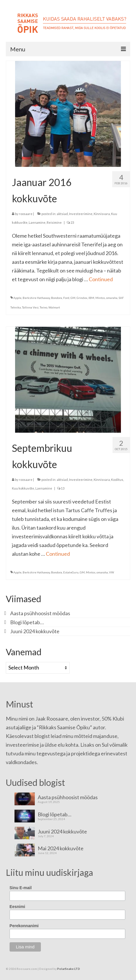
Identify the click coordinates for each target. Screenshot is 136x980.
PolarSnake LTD (69, 969)
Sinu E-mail (21, 888)
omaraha (112, 298)
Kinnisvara (102, 214)
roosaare (26, 214)
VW (111, 572)
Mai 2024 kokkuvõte (61, 848)
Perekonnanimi (24, 926)
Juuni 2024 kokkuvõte (35, 631)
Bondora (57, 298)
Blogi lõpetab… (27, 622)
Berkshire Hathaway (36, 298)
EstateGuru (71, 572)
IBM (91, 298)
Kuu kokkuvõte (23, 488)
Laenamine (37, 222)
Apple (17, 298)
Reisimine (54, 222)
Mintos (100, 298)
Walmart (54, 307)
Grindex (82, 298)
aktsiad (62, 214)
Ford (66, 298)
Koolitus (117, 480)
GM (73, 298)
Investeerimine (81, 214)
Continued (101, 279)
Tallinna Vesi (30, 307)
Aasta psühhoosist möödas (40, 613)
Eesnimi (17, 907)
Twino (43, 307)
